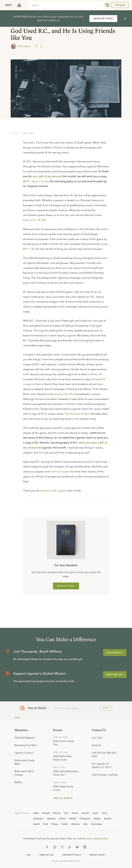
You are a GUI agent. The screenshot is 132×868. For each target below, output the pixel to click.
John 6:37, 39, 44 (34, 220)
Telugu (55, 824)
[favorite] (37, 46)
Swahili (36, 824)
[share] (41, 46)
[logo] (19, 5)
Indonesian (38, 818)
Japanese (51, 818)
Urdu (85, 824)
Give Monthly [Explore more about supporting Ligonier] (115, 653)
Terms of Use (46, 855)
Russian (97, 818)
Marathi (73, 818)
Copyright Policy (72, 855)
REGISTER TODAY (103, 18)
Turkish (64, 824)
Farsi (66, 813)
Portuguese (85, 818)
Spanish (108, 818)
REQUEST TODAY (66, 586)
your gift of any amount (47, 176)
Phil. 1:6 (29, 249)
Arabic (36, 813)
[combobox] (61, 5)
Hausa (95, 813)
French (75, 813)
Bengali (46, 813)
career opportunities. (97, 838)
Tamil (46, 824)
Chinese (57, 813)
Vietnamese (97, 824)
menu (9, 5)
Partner (120, 5)
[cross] (125, 19)
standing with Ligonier (54, 491)
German (85, 813)
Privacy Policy (98, 855)
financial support (60, 472)
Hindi (104, 813)
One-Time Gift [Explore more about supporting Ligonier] (115, 675)
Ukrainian (75, 824)
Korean (62, 818)
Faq (29, 855)
